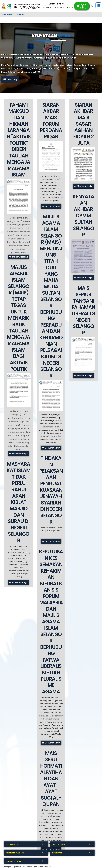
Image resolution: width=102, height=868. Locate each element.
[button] (92, 6)
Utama (5, 15)
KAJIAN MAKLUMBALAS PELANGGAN (58, 8)
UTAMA (52, 4)
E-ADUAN (61, 4)
